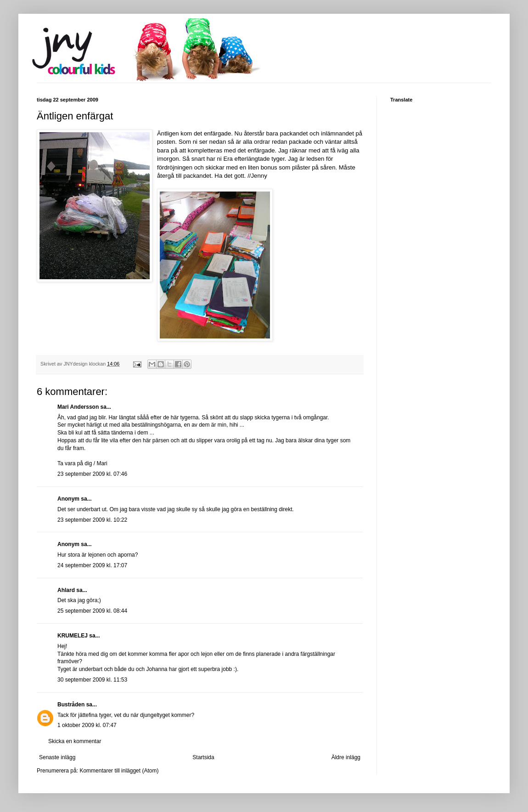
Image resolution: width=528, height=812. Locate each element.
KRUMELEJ (73, 636)
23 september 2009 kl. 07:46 (92, 474)
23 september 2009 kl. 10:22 (92, 520)
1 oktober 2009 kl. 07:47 (87, 725)
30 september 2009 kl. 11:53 (92, 680)
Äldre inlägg (346, 757)
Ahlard (66, 590)
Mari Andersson (78, 407)
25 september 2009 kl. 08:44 (92, 611)
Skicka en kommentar (75, 741)
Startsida (203, 757)
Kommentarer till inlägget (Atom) (119, 771)
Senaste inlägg (57, 757)
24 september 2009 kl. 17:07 (92, 565)
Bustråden (71, 705)
